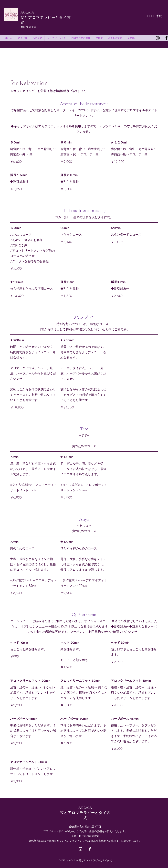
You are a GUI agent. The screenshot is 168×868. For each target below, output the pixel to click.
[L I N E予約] (155, 16)
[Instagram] (158, 38)
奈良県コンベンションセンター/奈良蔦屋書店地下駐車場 (84, 841)
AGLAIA (27, 12)
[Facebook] (90, 849)
